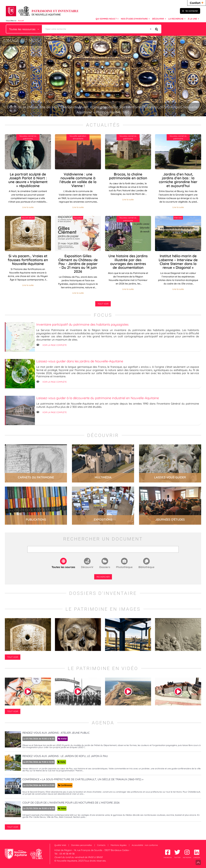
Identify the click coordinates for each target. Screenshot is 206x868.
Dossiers (105, 567)
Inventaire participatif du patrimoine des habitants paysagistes (82, 324)
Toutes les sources (63, 567)
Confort (197, 3)
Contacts (101, 845)
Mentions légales (119, 845)
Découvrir (87, 567)
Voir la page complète (55, 345)
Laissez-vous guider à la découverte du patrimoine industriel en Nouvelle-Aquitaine (98, 398)
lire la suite (36, 463)
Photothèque (124, 567)
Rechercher (103, 577)
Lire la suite (28, 207)
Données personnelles (82, 845)
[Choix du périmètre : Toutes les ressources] (24, 29)
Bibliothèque (146, 567)
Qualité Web (60, 845)
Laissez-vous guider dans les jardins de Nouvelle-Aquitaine (80, 361)
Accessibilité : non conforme (145, 845)
